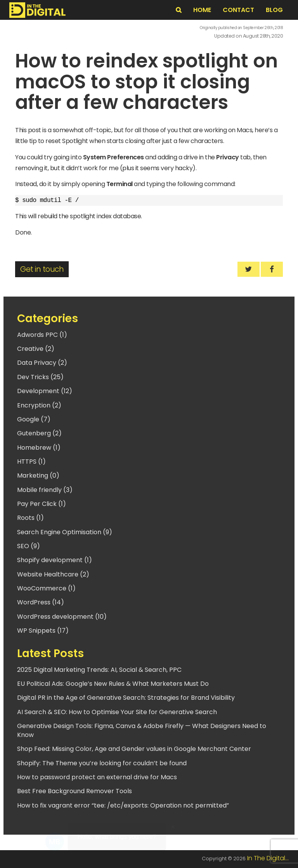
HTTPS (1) (31, 462)
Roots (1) (30, 518)
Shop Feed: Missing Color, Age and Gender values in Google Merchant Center (134, 749)
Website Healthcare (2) (53, 574)
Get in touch (42, 269)
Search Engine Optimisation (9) (65, 532)
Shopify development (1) (55, 560)
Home (202, 10)
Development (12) (45, 391)
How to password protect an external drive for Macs (97, 777)
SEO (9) (29, 546)
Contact (238, 10)
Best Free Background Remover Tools (74, 791)
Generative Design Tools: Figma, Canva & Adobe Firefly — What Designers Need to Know (142, 730)
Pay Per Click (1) (42, 504)
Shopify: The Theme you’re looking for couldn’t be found (102, 763)
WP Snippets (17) (43, 631)
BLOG (274, 10)
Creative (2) (36, 349)
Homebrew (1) (39, 448)
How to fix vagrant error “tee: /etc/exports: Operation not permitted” (123, 805)
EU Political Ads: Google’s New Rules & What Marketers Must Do (113, 684)
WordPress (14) (41, 602)
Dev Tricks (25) (40, 377)
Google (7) (34, 419)
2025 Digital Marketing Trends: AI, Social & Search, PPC (99, 670)
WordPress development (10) (62, 617)
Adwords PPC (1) (42, 335)
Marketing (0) (38, 475)
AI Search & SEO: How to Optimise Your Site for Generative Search (117, 712)
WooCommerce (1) (46, 588)
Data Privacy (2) (42, 363)
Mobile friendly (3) (45, 490)
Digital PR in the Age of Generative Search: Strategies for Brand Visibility (126, 698)
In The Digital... (268, 858)
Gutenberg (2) (39, 433)
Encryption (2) (39, 405)
